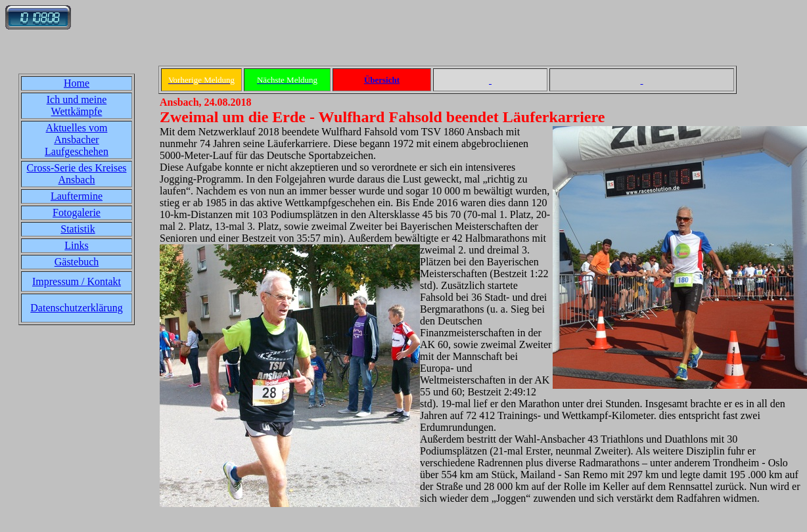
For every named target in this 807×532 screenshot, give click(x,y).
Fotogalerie (77, 212)
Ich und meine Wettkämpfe (77, 105)
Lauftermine (77, 196)
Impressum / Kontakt (77, 281)
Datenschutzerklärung (76, 308)
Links (76, 245)
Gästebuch (77, 262)
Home (77, 83)
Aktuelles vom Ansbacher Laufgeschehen (77, 140)
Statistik (78, 229)
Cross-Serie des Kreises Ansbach (77, 174)
